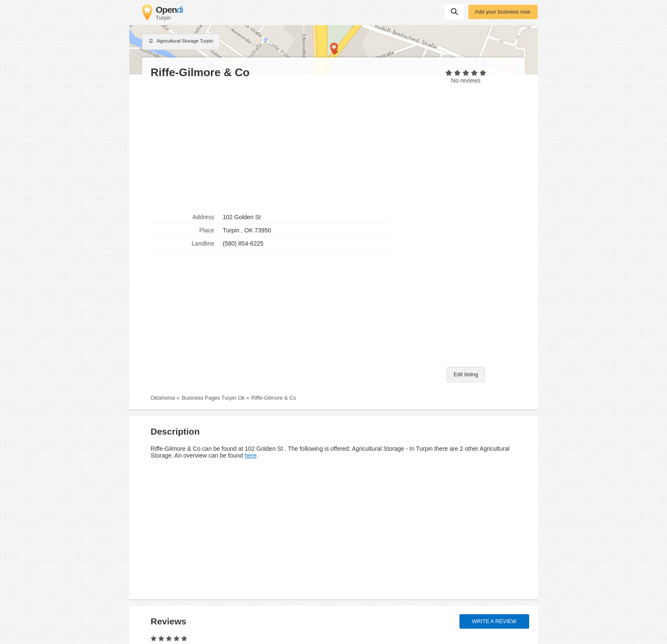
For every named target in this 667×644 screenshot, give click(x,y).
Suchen (454, 11)
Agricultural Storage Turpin (181, 42)
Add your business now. (503, 12)
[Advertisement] (278, 145)
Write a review (494, 621)
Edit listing (466, 375)
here (251, 455)
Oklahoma (163, 398)
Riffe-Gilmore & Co (274, 398)
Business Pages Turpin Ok (213, 398)
